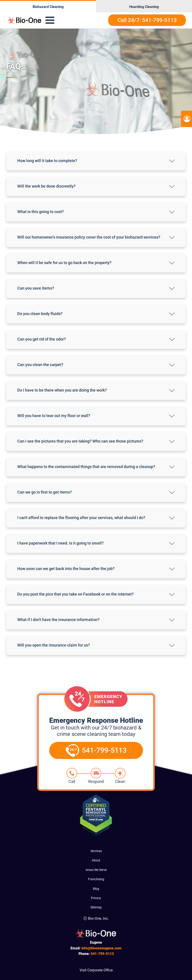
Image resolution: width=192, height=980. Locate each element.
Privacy (96, 898)
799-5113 (102, 954)
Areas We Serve (96, 870)
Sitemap (96, 907)
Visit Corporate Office (96, 970)
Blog (96, 889)
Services (96, 851)
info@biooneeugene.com (101, 948)
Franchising (96, 879)
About (96, 860)
